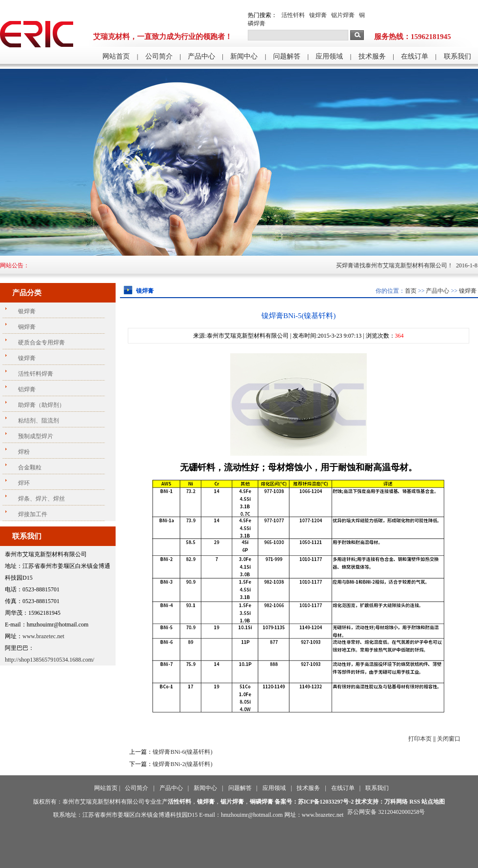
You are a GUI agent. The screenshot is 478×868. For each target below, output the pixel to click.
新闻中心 (244, 56)
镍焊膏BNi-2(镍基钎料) (182, 764)
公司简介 (159, 56)
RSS (415, 802)
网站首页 (116, 56)
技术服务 (372, 56)
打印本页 (420, 739)
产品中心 (201, 56)
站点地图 (433, 802)
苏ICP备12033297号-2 (326, 802)
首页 (411, 291)
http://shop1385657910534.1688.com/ (50, 660)
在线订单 (415, 56)
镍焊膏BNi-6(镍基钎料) (182, 752)
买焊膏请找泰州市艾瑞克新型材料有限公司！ (400, 265)
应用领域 (329, 56)
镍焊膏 (318, 15)
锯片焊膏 (343, 15)
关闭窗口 (449, 739)
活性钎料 (293, 15)
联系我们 (458, 56)
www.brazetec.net (43, 636)
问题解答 (287, 56)
